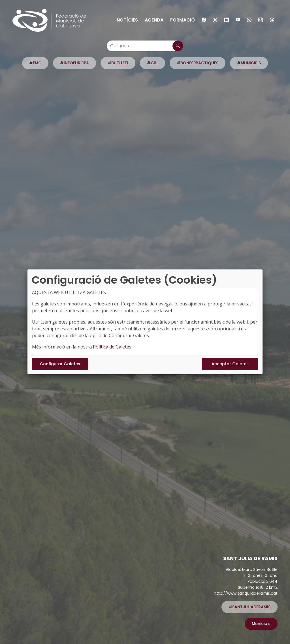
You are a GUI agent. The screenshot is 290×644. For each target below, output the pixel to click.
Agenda (154, 20)
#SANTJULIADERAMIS (250, 607)
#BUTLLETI (118, 63)
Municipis (261, 624)
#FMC (35, 63)
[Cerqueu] (145, 46)
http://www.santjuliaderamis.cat (246, 593)
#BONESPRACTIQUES (198, 63)
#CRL (153, 63)
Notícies (127, 20)
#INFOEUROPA (74, 63)
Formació (183, 20)
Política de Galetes (112, 347)
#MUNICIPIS (249, 63)
